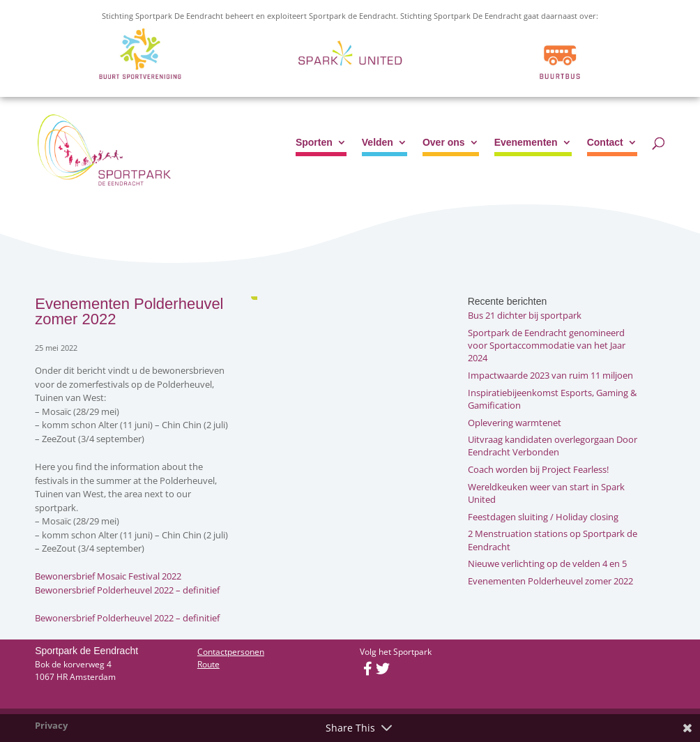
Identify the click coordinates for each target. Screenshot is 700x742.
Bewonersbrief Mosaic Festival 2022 (108, 576)
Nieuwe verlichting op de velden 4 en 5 (547, 563)
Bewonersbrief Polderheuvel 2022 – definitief (127, 590)
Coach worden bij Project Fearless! (538, 469)
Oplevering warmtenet (515, 423)
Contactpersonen (231, 652)
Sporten (314, 143)
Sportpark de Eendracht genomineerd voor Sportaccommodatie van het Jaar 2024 (547, 345)
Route (208, 664)
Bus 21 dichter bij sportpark (525, 315)
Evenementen (526, 143)
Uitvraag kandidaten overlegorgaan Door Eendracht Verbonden (553, 446)
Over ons (444, 143)
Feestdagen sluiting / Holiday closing (543, 517)
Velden (378, 143)
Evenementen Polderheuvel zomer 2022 (550, 581)
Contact (605, 143)
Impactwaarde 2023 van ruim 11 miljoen (550, 375)
